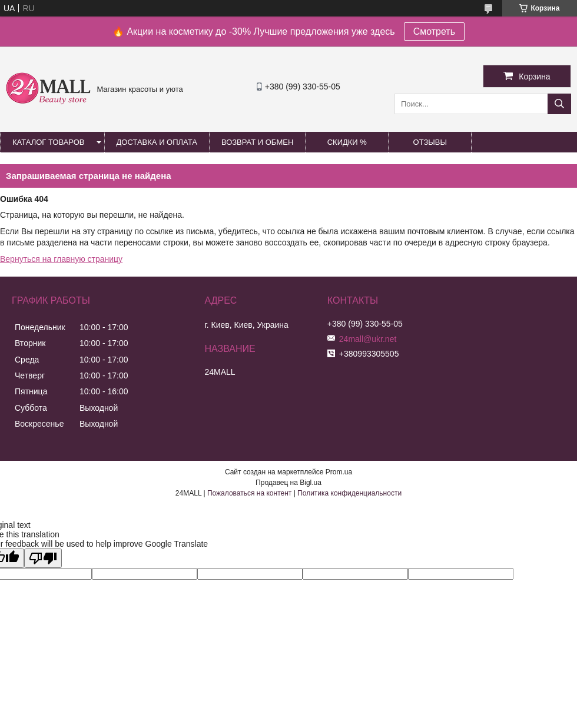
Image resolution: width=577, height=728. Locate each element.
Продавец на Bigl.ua (288, 483)
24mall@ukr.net (368, 339)
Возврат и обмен (257, 142)
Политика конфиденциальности (349, 493)
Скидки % (347, 142)
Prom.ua (339, 472)
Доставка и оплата (157, 142)
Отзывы (430, 142)
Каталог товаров (49, 142)
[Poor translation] (43, 558)
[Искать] (559, 104)
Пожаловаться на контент (249, 493)
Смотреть (434, 31)
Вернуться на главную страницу (61, 259)
